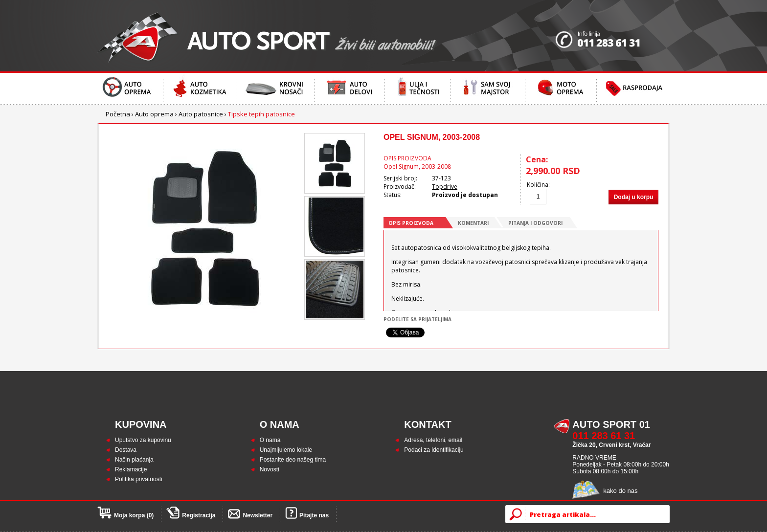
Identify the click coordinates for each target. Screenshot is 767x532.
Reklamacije (131, 469)
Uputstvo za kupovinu (143, 440)
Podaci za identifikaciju (434, 450)
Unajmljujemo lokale (286, 450)
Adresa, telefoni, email (433, 440)
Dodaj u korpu (634, 197)
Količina (538, 185)
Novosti (270, 469)
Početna (118, 114)
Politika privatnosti (139, 479)
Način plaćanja (134, 460)
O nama (270, 440)
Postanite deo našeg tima (293, 460)
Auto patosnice (201, 114)
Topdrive (445, 187)
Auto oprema (154, 114)
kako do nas (620, 491)
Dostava (126, 450)
